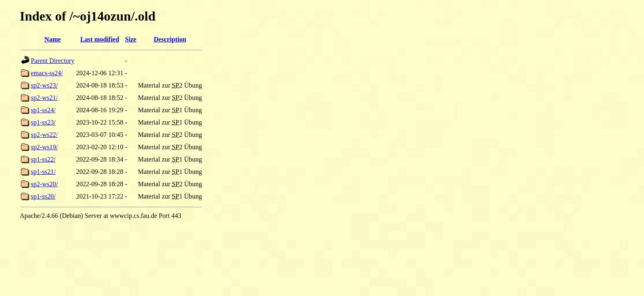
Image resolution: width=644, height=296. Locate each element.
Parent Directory (53, 61)
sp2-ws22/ (44, 135)
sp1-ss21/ (43, 172)
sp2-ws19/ (44, 147)
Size (131, 39)
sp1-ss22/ (43, 159)
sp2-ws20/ (44, 184)
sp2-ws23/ (44, 85)
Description (170, 39)
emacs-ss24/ (47, 73)
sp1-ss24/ (43, 110)
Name (53, 39)
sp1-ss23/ (43, 122)
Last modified (100, 39)
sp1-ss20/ (43, 196)
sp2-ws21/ (44, 98)
